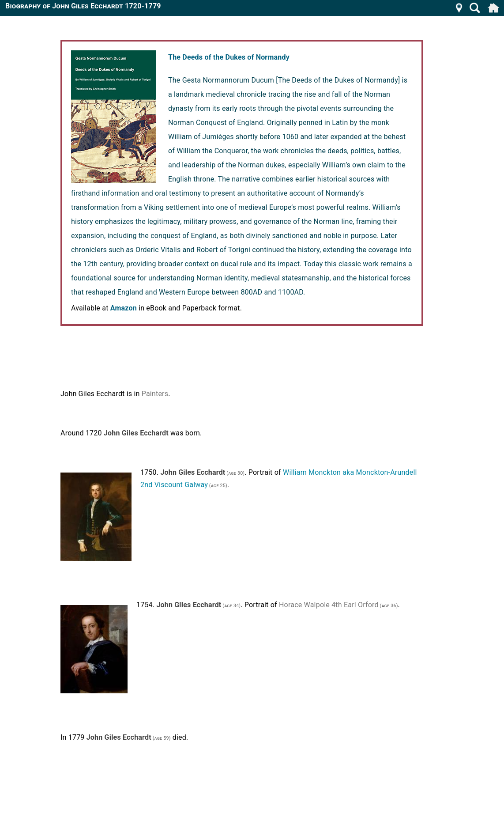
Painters (155, 394)
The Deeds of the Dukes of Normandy (229, 57)
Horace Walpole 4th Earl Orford (329, 605)
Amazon (124, 308)
